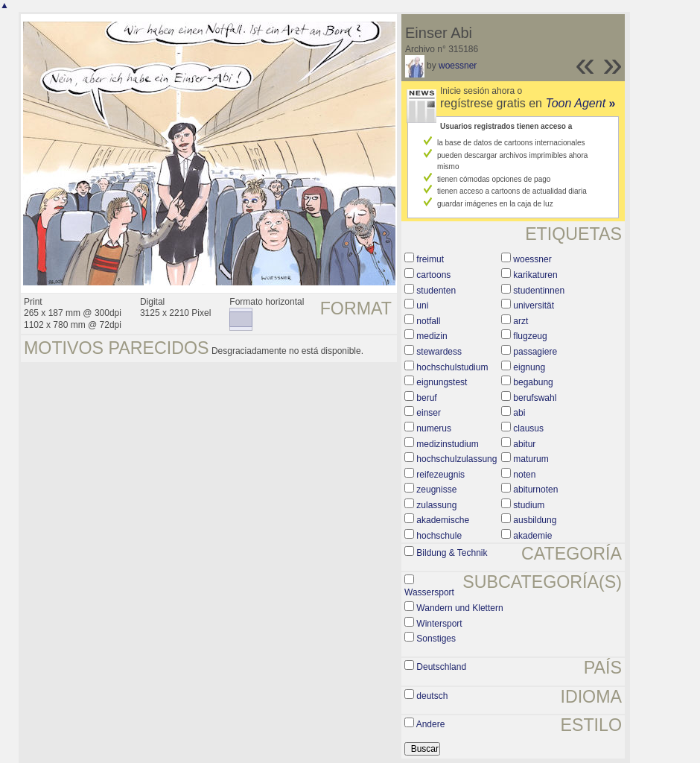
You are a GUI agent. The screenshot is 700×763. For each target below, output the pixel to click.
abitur (524, 444)
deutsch (432, 696)
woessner (458, 66)
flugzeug (530, 336)
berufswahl (535, 398)
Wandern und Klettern (459, 608)
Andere (431, 724)
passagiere (535, 352)
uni (422, 305)
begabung (533, 382)
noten (524, 475)
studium (529, 505)
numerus (434, 428)
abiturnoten (535, 490)
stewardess (439, 352)
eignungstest (442, 382)
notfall (428, 321)
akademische (443, 520)
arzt (521, 321)
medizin (432, 336)
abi (519, 413)
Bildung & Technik (452, 553)
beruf (426, 398)
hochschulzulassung (456, 459)
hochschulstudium (452, 367)
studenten (436, 291)
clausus (528, 428)
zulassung (436, 505)
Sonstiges (436, 639)
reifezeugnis (440, 475)
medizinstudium (447, 444)
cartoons (433, 275)
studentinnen (539, 291)
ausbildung (535, 520)
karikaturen (535, 275)
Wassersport (429, 592)
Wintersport (439, 624)
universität (534, 305)
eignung (529, 367)
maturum (531, 459)
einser (429, 413)
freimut (430, 259)
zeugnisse (436, 490)
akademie (532, 536)
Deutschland (441, 667)
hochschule (439, 536)
